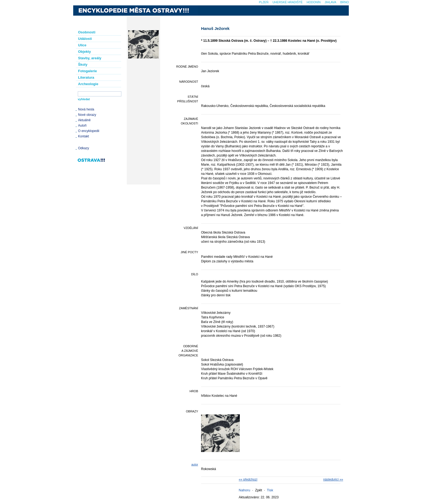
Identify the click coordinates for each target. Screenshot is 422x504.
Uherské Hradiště (287, 2)
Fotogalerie (87, 71)
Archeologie (88, 84)
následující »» (333, 479)
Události (85, 39)
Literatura (86, 77)
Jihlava (330, 2)
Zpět (259, 490)
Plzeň (264, 2)
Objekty (85, 52)
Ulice (82, 45)
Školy (83, 65)
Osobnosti (87, 32)
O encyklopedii (89, 131)
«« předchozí (248, 479)
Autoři (82, 126)
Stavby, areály (90, 58)
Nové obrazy (87, 115)
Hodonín (314, 2)
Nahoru (245, 490)
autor (195, 464)
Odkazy (84, 148)
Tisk (270, 490)
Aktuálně (84, 120)
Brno (344, 2)
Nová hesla (86, 109)
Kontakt (84, 136)
